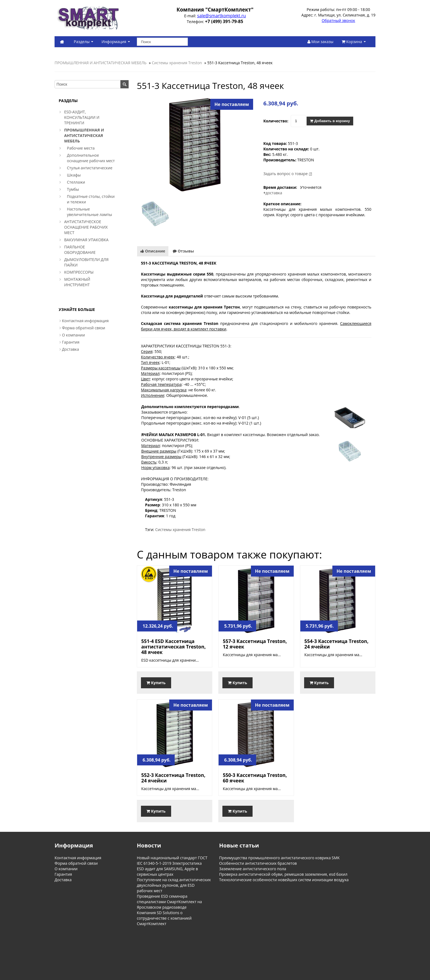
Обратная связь (110, 948)
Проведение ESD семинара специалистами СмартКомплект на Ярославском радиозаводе (169, 902)
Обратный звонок (338, 20)
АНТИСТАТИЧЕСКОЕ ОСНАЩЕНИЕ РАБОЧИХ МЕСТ (86, 227)
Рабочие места (81, 148)
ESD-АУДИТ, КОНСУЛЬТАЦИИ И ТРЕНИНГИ (82, 117)
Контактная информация (85, 321)
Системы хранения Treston (177, 63)
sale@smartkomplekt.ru (222, 16)
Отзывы (183, 251)
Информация (116, 42)
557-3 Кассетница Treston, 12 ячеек (255, 644)
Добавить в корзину (330, 121)
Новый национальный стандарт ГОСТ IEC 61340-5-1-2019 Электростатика (172, 860)
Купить (156, 683)
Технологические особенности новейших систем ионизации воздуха (284, 880)
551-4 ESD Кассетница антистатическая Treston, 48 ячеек (173, 647)
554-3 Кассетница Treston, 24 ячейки (336, 644)
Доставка (70, 349)
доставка (274, 193)
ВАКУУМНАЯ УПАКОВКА (86, 240)
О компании (73, 335)
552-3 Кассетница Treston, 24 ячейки (173, 778)
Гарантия (71, 342)
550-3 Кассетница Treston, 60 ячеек (255, 778)
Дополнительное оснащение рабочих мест (91, 158)
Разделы (84, 42)
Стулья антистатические (90, 168)
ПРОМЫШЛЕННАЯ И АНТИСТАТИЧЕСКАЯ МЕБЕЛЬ (101, 63)
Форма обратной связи (84, 328)
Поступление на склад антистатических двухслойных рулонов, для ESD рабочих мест (174, 885)
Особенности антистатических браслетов (258, 863)
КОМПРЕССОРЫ (79, 272)
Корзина (354, 42)
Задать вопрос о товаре (285, 174)
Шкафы (74, 175)
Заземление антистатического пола (253, 869)
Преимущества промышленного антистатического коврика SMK (279, 858)
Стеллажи (76, 182)
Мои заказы (320, 42)
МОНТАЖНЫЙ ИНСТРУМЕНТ (77, 282)
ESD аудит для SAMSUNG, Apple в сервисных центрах (167, 871)
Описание (153, 251)
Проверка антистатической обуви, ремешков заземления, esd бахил (283, 874)
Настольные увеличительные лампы (90, 212)
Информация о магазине (73, 948)
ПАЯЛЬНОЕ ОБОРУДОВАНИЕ (80, 250)
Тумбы (73, 189)
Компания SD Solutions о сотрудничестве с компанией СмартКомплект (164, 918)
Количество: (276, 121)
